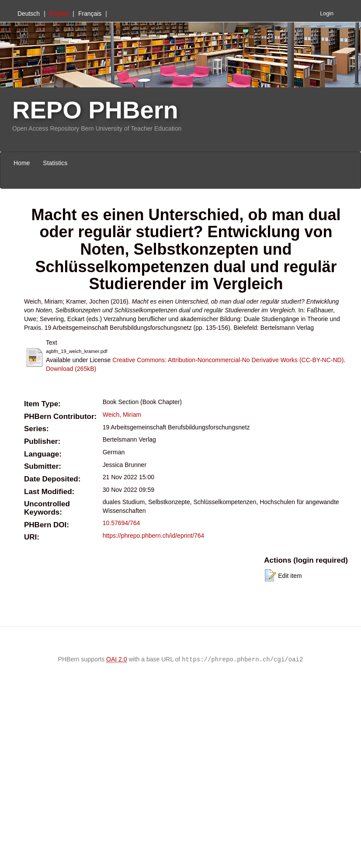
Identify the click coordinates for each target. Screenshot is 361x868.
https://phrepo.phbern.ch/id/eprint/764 (154, 536)
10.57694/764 (121, 523)
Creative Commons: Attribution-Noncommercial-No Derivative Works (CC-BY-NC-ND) (228, 360)
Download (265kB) (71, 369)
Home (22, 163)
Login (327, 14)
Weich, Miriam (122, 415)
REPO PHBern (95, 110)
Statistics (55, 163)
